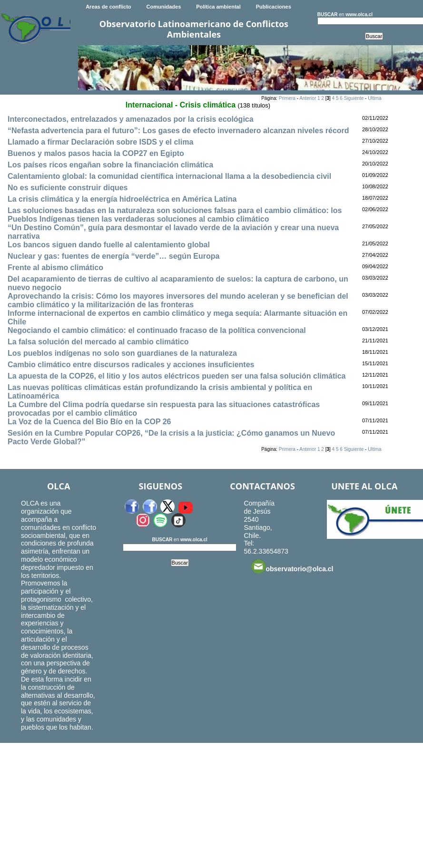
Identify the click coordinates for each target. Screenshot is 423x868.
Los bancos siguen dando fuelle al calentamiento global (109, 245)
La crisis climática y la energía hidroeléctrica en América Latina (122, 199)
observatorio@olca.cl (292, 566)
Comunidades (164, 7)
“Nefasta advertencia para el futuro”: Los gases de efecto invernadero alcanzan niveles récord (178, 131)
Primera (287, 98)
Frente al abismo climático (55, 268)
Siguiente (354, 98)
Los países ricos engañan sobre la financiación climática (110, 165)
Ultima (374, 98)
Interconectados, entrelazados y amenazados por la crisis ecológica (131, 119)
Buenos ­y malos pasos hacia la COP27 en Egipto (96, 153)
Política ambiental (218, 7)
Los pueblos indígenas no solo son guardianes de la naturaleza (122, 353)
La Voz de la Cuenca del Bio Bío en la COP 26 (89, 422)
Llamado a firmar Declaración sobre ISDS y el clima (100, 142)
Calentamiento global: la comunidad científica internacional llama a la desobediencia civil (169, 176)
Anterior (308, 98)
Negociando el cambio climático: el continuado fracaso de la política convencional (157, 330)
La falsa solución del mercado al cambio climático (98, 342)
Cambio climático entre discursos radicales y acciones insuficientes (131, 365)
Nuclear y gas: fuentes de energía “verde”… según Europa (113, 256)
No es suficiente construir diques (68, 188)
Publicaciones (274, 7)
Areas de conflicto (108, 7)
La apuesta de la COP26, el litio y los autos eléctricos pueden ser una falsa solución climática (177, 376)
